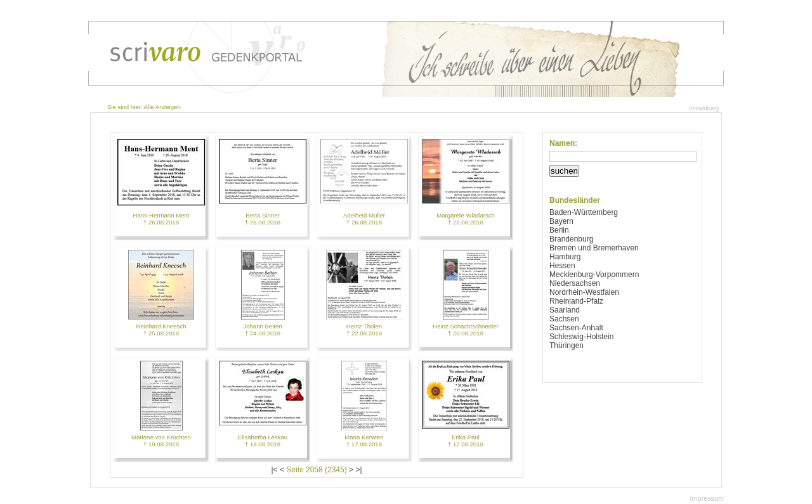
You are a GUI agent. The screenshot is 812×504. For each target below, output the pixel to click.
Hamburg (565, 257)
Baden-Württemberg (584, 212)
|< (274, 470)
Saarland (565, 310)
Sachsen (564, 319)
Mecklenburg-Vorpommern (594, 275)
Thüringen (566, 346)
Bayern (561, 221)
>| (358, 470)
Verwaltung (704, 108)
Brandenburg (571, 239)
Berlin (559, 230)
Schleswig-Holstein (581, 337)
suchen (564, 171)
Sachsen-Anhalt (576, 328)
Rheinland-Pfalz (576, 301)
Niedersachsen (575, 283)
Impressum (707, 498)
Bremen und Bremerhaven (594, 248)
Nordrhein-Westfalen (584, 292)
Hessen (562, 266)
